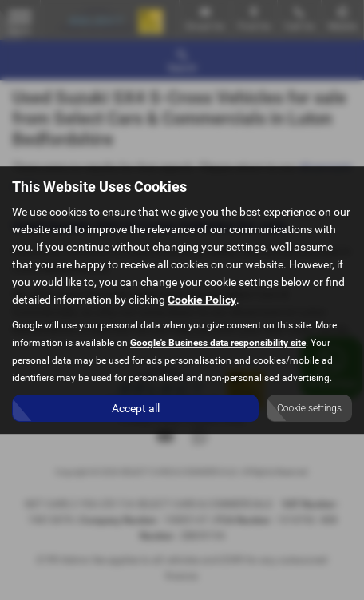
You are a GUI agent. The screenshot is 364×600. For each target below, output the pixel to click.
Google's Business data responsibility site (218, 343)
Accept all (136, 408)
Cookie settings (309, 408)
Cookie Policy (202, 300)
